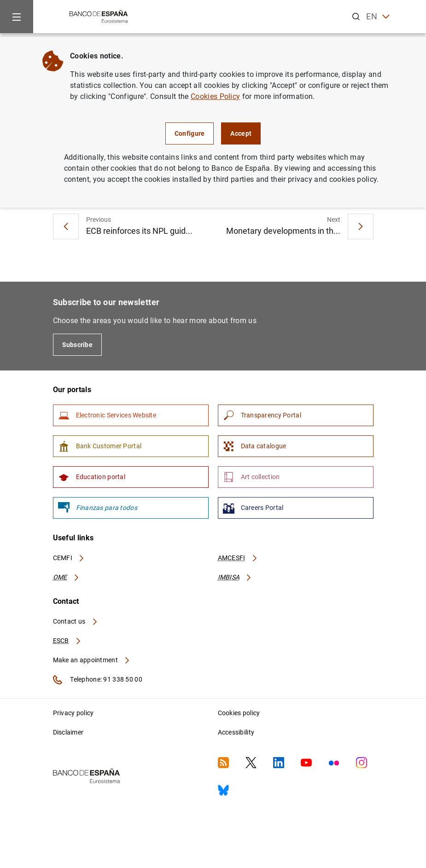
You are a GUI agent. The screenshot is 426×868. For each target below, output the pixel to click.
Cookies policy (239, 713)
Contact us (76, 621)
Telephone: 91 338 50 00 (98, 680)
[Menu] (17, 17)
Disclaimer (68, 732)
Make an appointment (92, 660)
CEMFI (69, 558)
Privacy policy (73, 713)
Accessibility (236, 732)
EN (378, 17)
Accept (241, 133)
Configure (190, 133)
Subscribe (78, 345)
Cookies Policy (215, 96)
